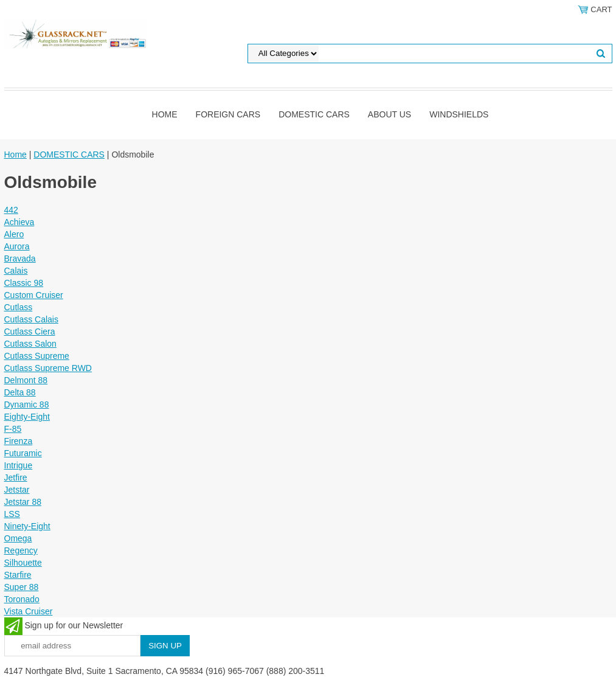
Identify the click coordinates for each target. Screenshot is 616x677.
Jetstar (17, 490)
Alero (14, 234)
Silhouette (23, 563)
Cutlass (19, 307)
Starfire (18, 575)
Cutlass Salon (30, 344)
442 (11, 210)
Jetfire (16, 477)
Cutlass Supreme (37, 356)
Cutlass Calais (31, 319)
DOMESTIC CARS (314, 114)
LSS (12, 514)
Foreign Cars (228, 114)
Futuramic (23, 453)
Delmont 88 (26, 380)
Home (165, 114)
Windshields (459, 114)
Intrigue (19, 465)
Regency (21, 550)
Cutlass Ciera (30, 332)
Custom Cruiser (34, 295)
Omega (18, 538)
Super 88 (22, 587)
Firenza (19, 441)
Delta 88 (20, 392)
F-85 (13, 429)
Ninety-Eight (27, 526)
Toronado (22, 599)
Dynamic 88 (27, 404)
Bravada (20, 259)
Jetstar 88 (23, 502)
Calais (16, 271)
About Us (389, 114)
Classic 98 (24, 283)
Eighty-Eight (27, 417)
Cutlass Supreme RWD (48, 368)
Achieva (19, 222)
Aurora (17, 246)
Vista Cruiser (29, 611)
